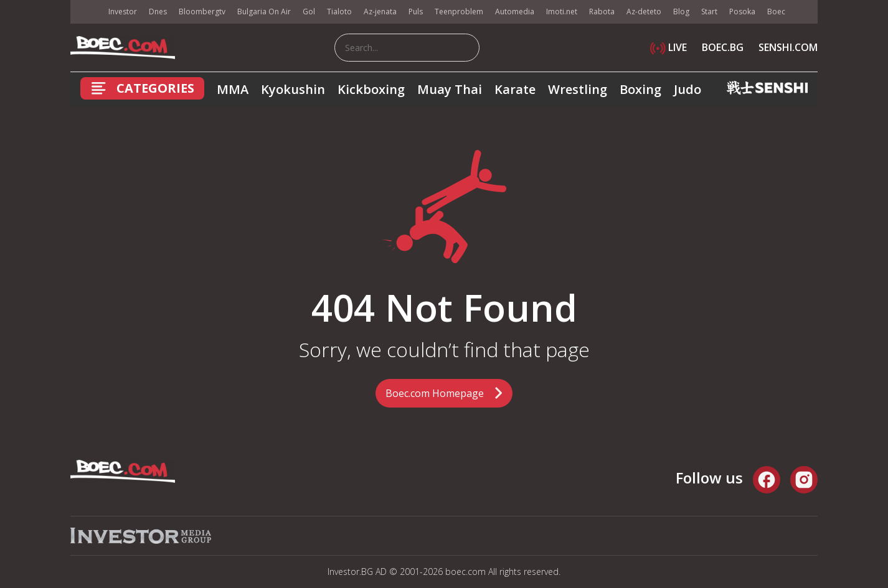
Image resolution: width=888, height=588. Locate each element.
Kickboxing (371, 89)
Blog (681, 12)
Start (709, 12)
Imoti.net (562, 12)
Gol (309, 12)
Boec (776, 12)
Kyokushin (293, 89)
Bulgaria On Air (264, 12)
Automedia (515, 12)
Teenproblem (459, 12)
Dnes (158, 12)
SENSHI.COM (788, 47)
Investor (123, 12)
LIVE (668, 47)
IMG (86, 12)
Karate (515, 89)
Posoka (742, 12)
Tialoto (339, 12)
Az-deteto (644, 12)
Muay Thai (450, 89)
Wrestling (578, 89)
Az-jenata (380, 12)
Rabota (602, 12)
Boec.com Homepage (435, 393)
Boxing (640, 89)
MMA (233, 89)
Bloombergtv (202, 12)
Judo (687, 89)
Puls (416, 12)
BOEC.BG (723, 47)
